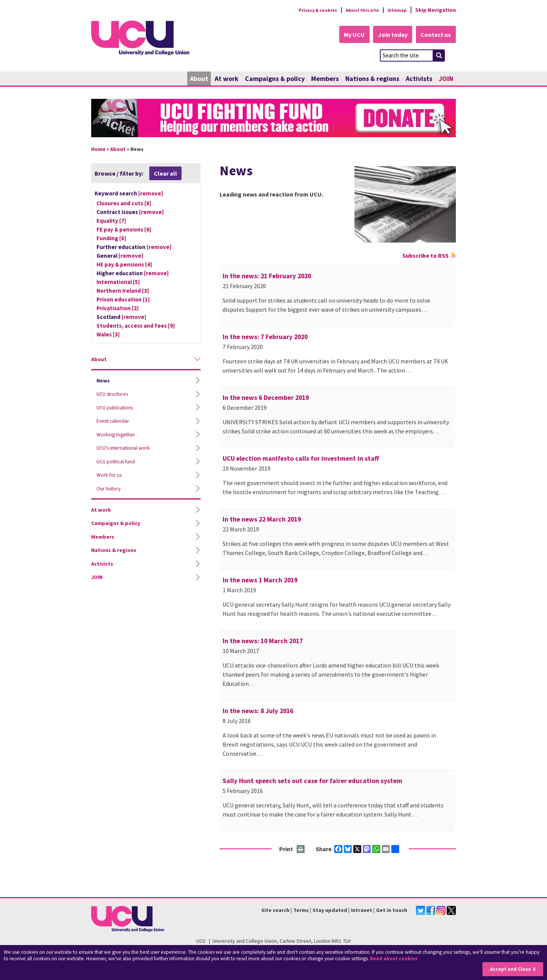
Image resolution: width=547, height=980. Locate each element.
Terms (301, 911)
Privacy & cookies (307, 10)
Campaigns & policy (275, 79)
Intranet (362, 911)
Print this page (301, 850)
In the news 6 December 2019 (266, 398)
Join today (390, 35)
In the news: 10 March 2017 (263, 641)
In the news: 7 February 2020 (265, 337)
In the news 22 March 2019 (262, 520)
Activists (419, 79)
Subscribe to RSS (425, 256)
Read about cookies (395, 959)
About (199, 79)
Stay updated (330, 911)
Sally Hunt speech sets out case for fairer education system (312, 781)
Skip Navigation (436, 10)
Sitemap (396, 10)
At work (227, 79)
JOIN (446, 79)
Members (325, 79)
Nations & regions (372, 79)
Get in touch (392, 911)
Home (98, 149)
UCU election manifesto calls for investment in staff (301, 459)
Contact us (435, 35)
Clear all (165, 174)
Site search (275, 911)
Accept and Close (510, 969)
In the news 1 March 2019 (260, 580)
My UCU (349, 35)
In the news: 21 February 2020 (267, 276)
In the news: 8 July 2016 (258, 711)
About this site (357, 10)
